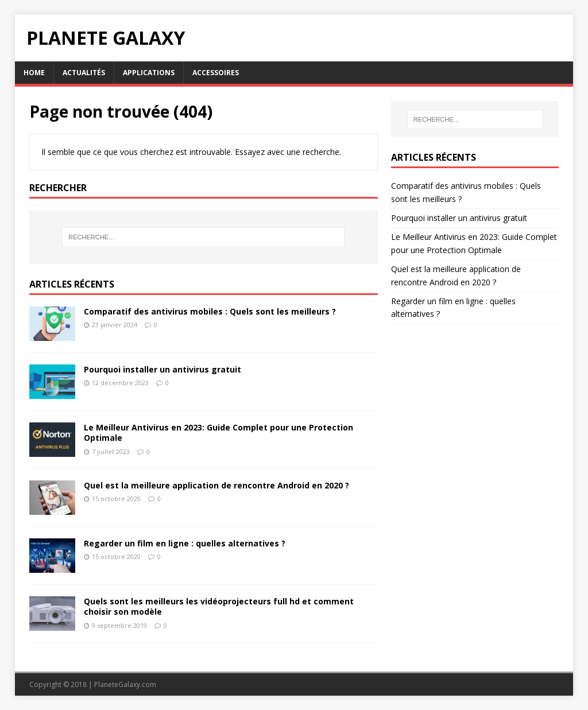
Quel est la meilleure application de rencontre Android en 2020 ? (216, 485)
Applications (149, 73)
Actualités (84, 73)
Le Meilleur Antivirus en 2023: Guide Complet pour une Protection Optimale (218, 432)
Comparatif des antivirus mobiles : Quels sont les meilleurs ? (210, 311)
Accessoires (216, 73)
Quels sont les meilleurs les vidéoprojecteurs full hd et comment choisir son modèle (219, 606)
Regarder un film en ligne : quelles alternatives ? (185, 543)
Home (34, 73)
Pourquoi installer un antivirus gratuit (163, 369)
